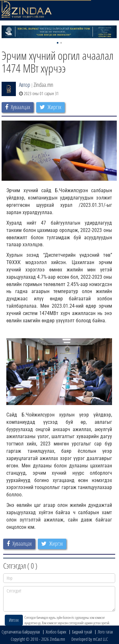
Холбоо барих (56, 632)
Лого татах (105, 632)
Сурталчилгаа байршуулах (21, 632)
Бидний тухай (82, 632)
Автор (25, 85)
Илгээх (14, 620)
